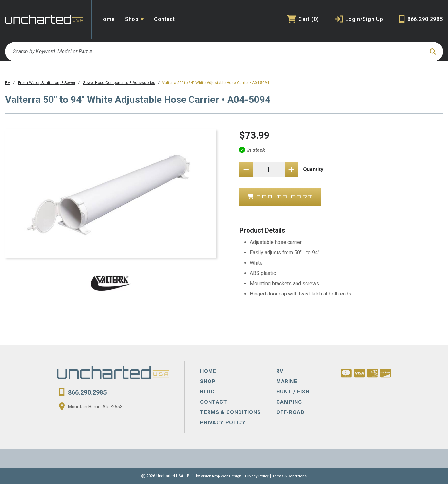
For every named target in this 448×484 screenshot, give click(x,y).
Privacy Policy (257, 476)
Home (107, 19)
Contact (165, 19)
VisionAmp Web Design (221, 476)
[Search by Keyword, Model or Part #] (214, 52)
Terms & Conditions (290, 476)
